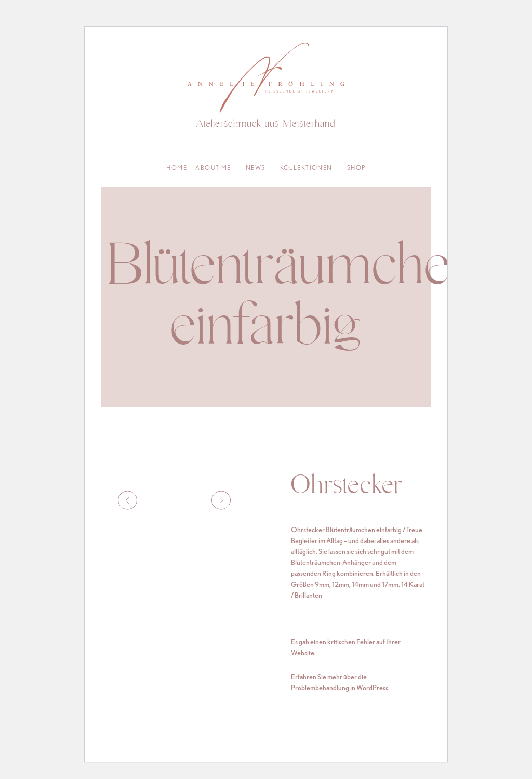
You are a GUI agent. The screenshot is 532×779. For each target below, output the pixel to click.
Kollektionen (306, 168)
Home (177, 168)
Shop (356, 168)
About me (213, 168)
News (256, 168)
